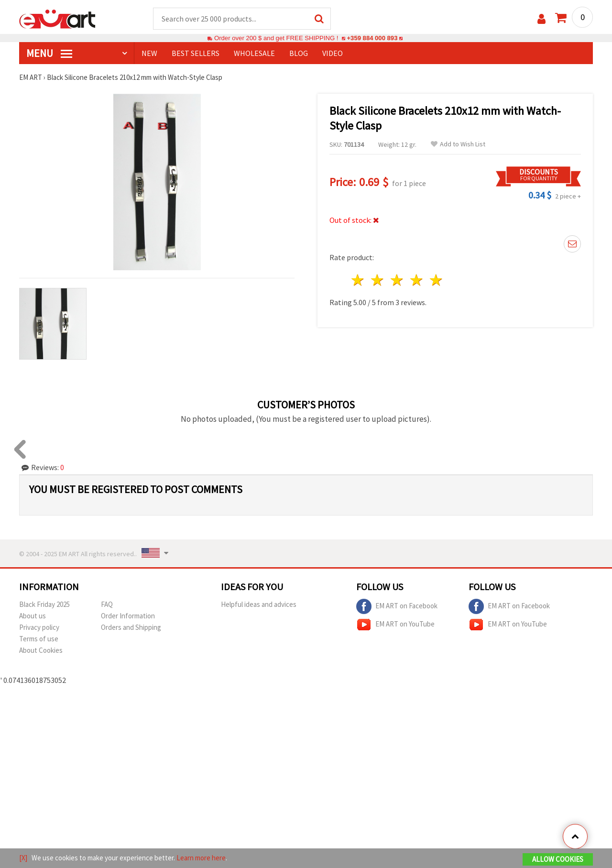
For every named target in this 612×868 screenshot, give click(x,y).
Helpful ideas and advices (259, 604)
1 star (358, 280)
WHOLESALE (254, 53)
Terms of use (39, 639)
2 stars (378, 280)
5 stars (436, 280)
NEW (149, 53)
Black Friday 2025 (44, 604)
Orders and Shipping (131, 627)
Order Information (128, 616)
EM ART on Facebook (397, 606)
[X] (23, 858)
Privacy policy (39, 627)
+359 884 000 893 (372, 38)
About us (33, 616)
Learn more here (201, 858)
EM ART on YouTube (395, 625)
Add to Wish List (458, 144)
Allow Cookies (558, 859)
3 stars (398, 280)
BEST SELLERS (196, 53)
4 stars (417, 280)
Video (333, 53)
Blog (299, 53)
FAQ (107, 604)
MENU (49, 53)
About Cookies (41, 650)
